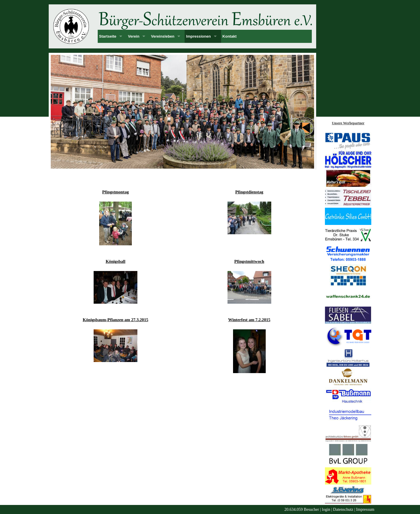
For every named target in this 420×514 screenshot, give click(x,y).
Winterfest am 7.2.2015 (249, 320)
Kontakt (230, 36)
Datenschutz (343, 509)
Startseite (108, 36)
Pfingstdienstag (249, 192)
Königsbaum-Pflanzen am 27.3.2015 (116, 320)
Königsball (116, 261)
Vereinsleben (163, 36)
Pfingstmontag (115, 192)
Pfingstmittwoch (249, 261)
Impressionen (198, 36)
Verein (134, 36)
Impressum (365, 509)
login (326, 509)
